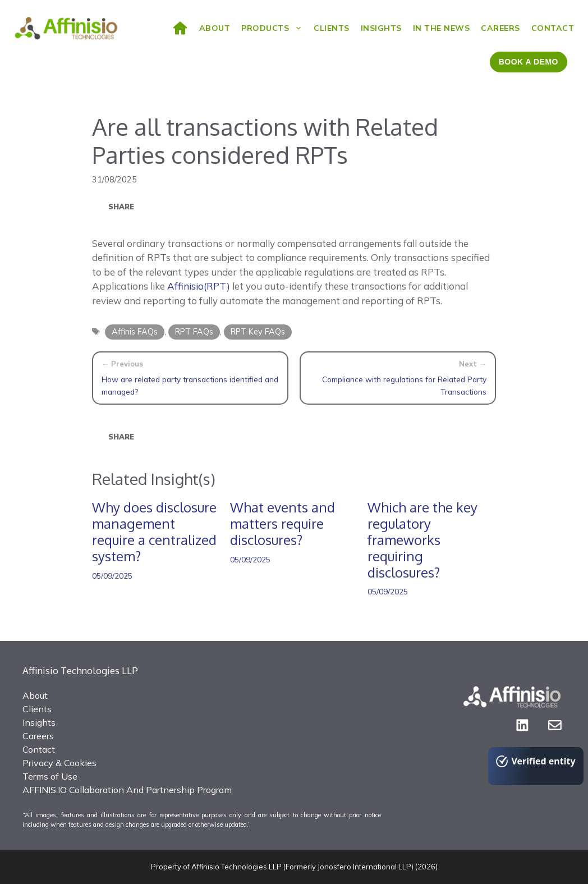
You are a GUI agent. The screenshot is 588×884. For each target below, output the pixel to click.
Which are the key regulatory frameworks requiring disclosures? (422, 539)
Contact (553, 28)
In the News (442, 28)
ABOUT (215, 28)
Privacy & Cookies (59, 763)
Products (275, 28)
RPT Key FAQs (258, 331)
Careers (500, 28)
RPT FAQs (194, 331)
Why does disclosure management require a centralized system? (154, 531)
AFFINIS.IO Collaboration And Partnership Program (127, 790)
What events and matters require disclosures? (282, 523)
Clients (332, 28)
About (35, 695)
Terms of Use (50, 776)
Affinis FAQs (135, 331)
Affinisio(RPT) (199, 286)
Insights (381, 28)
